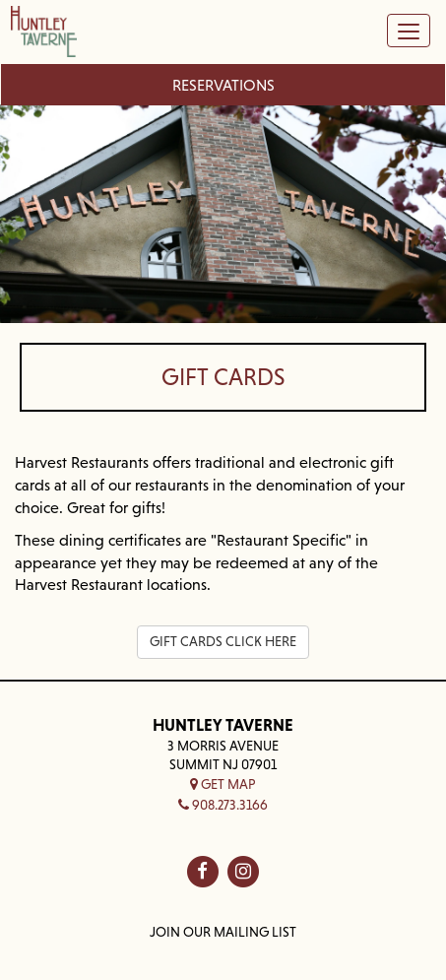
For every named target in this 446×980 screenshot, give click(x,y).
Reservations (223, 85)
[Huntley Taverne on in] (244, 871)
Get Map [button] (223, 784)
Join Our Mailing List (223, 932)
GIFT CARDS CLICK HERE (223, 641)
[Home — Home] (44, 35)
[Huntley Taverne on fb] (202, 871)
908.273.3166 (223, 805)
